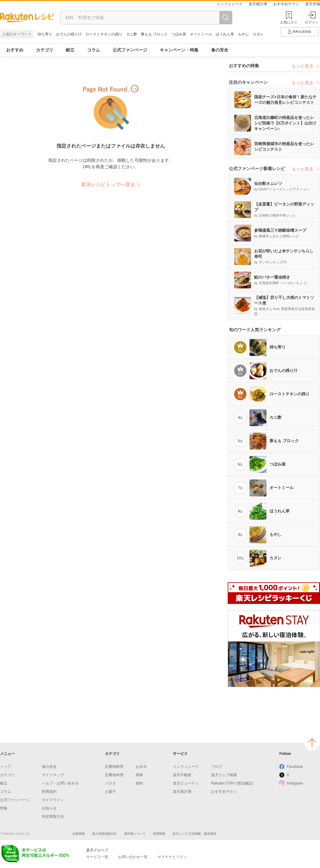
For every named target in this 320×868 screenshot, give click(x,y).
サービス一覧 (97, 857)
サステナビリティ (172, 857)
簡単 (139, 775)
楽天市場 (313, 4)
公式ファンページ (130, 50)
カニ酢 (132, 34)
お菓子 (110, 792)
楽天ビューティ (186, 783)
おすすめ (15, 50)
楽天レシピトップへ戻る (108, 184)
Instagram (295, 783)
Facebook (295, 767)
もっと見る (306, 66)
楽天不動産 (182, 775)
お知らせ (49, 808)
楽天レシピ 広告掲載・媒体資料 (195, 834)
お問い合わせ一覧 (133, 857)
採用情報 (159, 834)
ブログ (217, 767)
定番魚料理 (114, 775)
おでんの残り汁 (69, 34)
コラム (94, 50)
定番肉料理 (114, 767)
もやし (243, 34)
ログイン (312, 18)
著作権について (135, 834)
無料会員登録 (299, 32)
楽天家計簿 (258, 4)
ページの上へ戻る (312, 743)
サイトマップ (53, 775)
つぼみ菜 (179, 34)
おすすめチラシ (286, 4)
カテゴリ (45, 50)
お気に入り (289, 22)
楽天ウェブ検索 (224, 775)
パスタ (110, 783)
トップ (6, 767)
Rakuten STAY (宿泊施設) (232, 783)
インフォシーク (230, 4)
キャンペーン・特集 (179, 50)
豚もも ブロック (154, 34)
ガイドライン (53, 800)
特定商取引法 (53, 817)
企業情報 (78, 834)
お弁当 (141, 767)
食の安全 (220, 50)
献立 (70, 50)
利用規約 (49, 792)
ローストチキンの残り (104, 34)
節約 (139, 783)
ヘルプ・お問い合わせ (60, 783)
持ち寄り (45, 34)
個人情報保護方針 (104, 834)
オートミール (201, 34)
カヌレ (258, 34)
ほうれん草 (225, 34)
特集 (4, 808)
